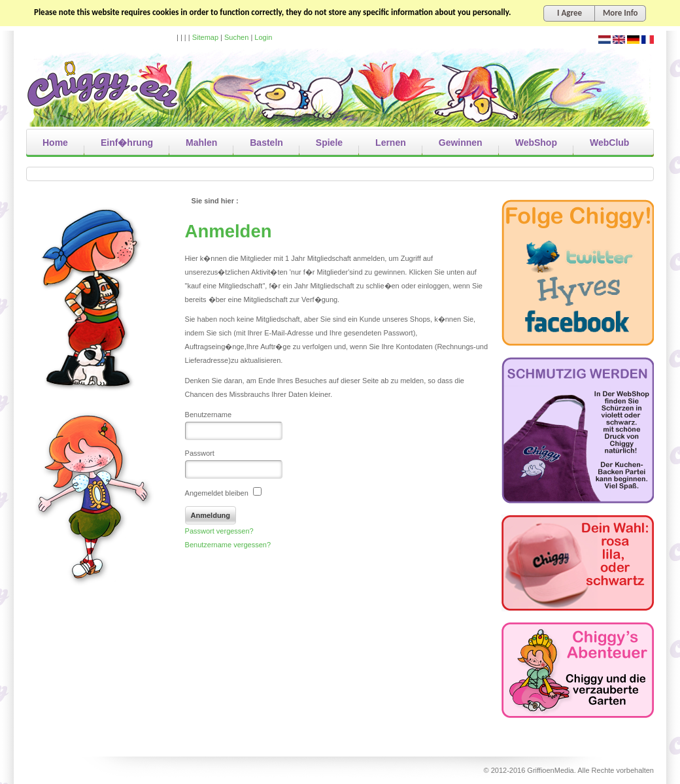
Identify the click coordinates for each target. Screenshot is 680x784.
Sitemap (205, 37)
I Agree (569, 13)
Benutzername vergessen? (228, 545)
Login (263, 37)
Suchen (236, 37)
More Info (620, 13)
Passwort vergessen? (219, 531)
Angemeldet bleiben (223, 493)
